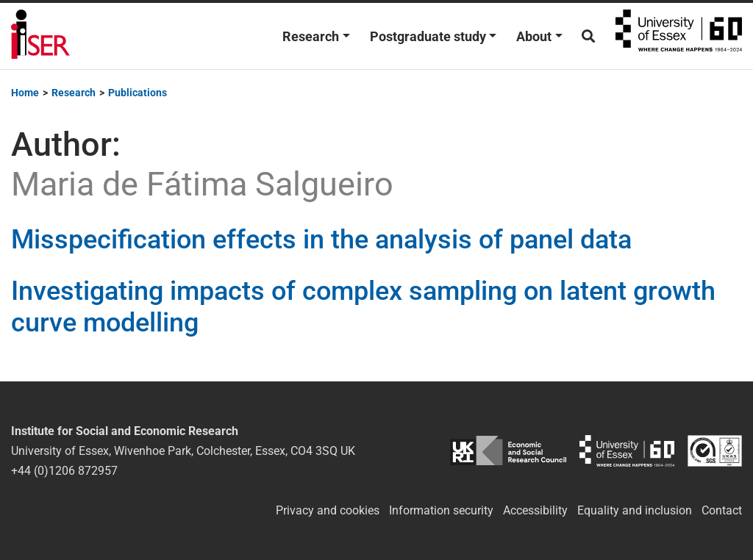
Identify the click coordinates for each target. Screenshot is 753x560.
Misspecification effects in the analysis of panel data (321, 240)
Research (311, 36)
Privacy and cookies (328, 510)
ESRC (508, 451)
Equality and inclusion (635, 510)
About (534, 36)
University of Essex (679, 36)
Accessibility (535, 510)
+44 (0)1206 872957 (64, 471)
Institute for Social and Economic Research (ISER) (40, 36)
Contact (722, 510)
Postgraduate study (428, 36)
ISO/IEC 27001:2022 (715, 451)
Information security (441, 510)
